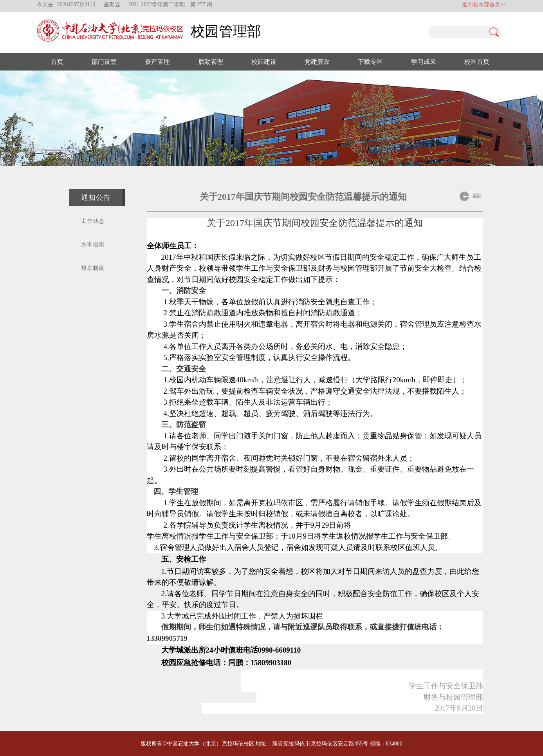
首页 (57, 62)
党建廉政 (317, 62)
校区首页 (477, 62)
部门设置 (104, 62)
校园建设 (264, 62)
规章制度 (93, 268)
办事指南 (93, 245)
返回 (471, 196)
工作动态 (93, 221)
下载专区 (370, 62)
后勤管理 (211, 62)
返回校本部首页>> (484, 5)
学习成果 (424, 62)
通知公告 (96, 197)
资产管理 (157, 62)
